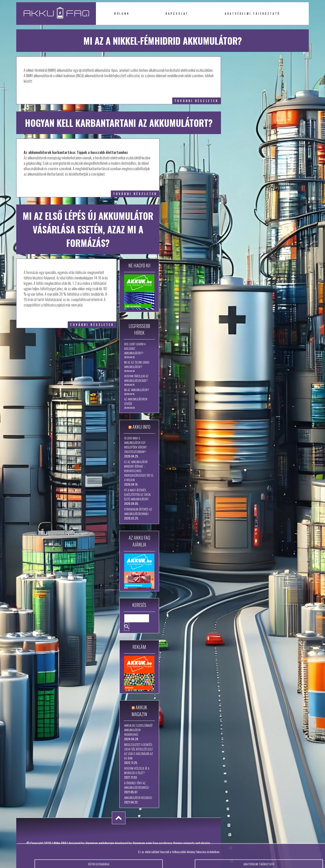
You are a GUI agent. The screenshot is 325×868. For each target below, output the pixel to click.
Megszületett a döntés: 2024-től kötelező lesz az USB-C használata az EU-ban (139, 751)
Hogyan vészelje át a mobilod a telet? (137, 771)
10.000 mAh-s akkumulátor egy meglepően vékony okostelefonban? (135, 445)
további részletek (196, 101)
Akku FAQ (60, 843)
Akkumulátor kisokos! (138, 798)
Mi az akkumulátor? (137, 390)
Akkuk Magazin (139, 711)
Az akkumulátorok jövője (136, 401)
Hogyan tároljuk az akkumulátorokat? (136, 378)
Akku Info (141, 427)
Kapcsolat (177, 13)
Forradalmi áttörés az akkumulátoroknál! (138, 511)
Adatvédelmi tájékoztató (253, 13)
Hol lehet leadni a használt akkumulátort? (135, 348)
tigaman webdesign (100, 843)
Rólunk (122, 13)
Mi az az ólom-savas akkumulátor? (137, 364)
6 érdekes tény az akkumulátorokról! (137, 785)
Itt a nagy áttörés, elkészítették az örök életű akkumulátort (137, 494)
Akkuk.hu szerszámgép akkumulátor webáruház (138, 730)
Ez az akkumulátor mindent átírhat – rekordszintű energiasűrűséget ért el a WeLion (139, 471)
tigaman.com (142, 843)
